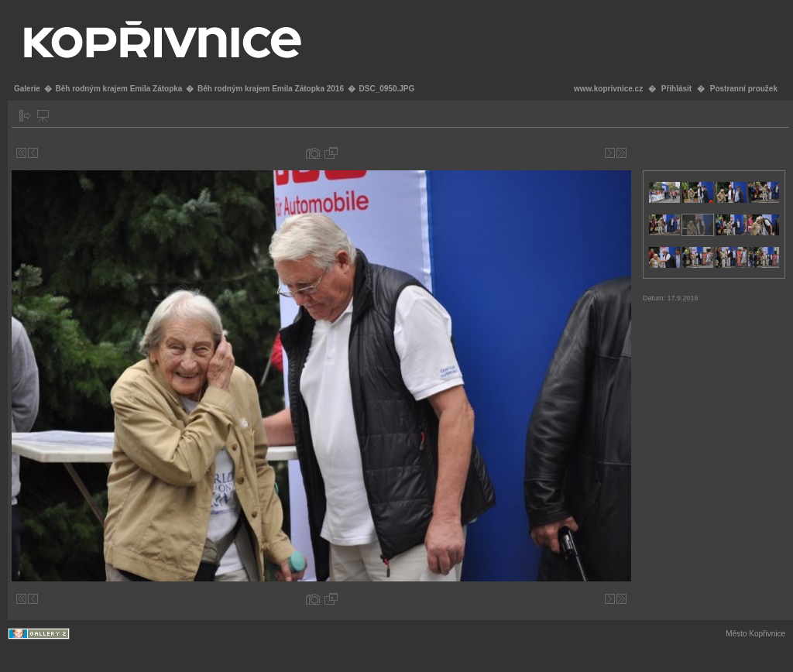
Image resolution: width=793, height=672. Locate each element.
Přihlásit (676, 89)
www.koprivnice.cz (608, 89)
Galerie (27, 89)
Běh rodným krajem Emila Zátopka (118, 89)
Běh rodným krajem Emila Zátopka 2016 (271, 89)
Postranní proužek (744, 89)
